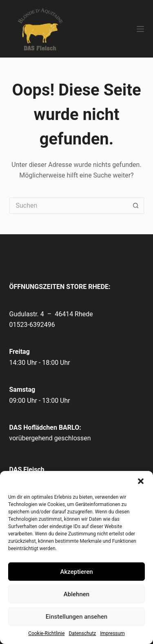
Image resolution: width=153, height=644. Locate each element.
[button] (141, 481)
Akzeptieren (76, 572)
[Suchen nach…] (69, 206)
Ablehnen (76, 594)
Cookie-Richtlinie (46, 633)
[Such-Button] (136, 206)
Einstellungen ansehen (76, 617)
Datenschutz (82, 633)
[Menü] (140, 29)
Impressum (112, 633)
